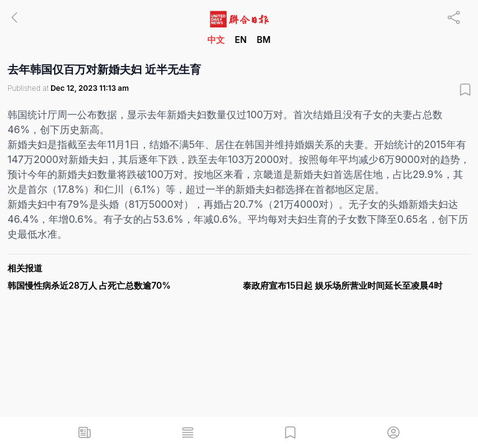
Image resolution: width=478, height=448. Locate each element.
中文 (216, 40)
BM (263, 40)
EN (241, 40)
